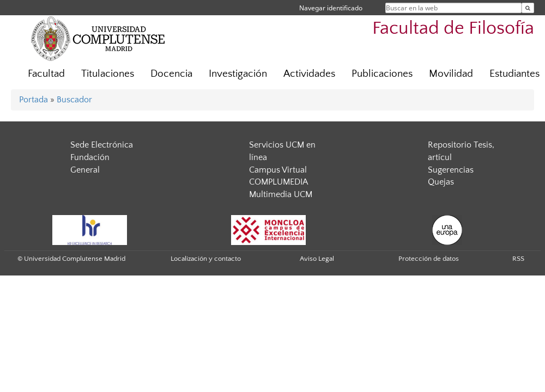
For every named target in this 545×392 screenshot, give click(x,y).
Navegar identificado (331, 8)
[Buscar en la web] (528, 8)
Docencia (171, 74)
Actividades (309, 74)
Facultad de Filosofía (453, 29)
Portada (34, 100)
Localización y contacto (206, 259)
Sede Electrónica (102, 145)
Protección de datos (429, 259)
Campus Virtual (278, 170)
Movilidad (451, 74)
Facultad (46, 74)
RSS (518, 259)
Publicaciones (382, 74)
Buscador (74, 100)
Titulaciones (108, 74)
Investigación (238, 74)
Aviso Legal (317, 259)
